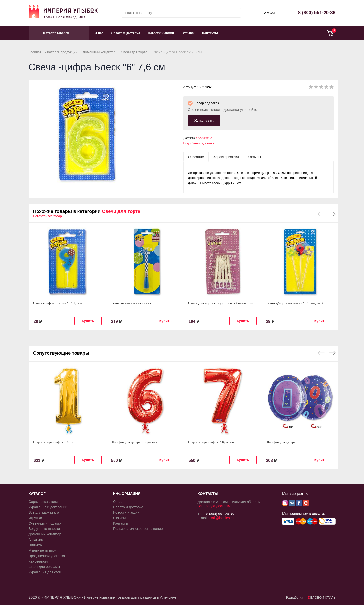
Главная (35, 52)
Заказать (204, 120)
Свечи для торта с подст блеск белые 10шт (221, 302)
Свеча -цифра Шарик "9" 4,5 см (58, 302)
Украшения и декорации (48, 506)
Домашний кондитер (99, 52)
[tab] (196, 156)
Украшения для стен (45, 571)
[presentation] (196, 156)
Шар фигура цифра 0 (282, 441)
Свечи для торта (134, 52)
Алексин (270, 13)
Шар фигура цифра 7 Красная (211, 441)
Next (332, 213)
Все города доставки (214, 505)
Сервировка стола (43, 501)
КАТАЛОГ (37, 493)
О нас (99, 33)
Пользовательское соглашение (138, 528)
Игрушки (35, 517)
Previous (321, 213)
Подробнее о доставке (199, 142)
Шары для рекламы (44, 566)
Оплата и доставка (125, 33)
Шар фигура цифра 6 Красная (134, 441)
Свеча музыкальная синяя (131, 302)
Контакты (210, 33)
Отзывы (188, 33)
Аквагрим (36, 539)
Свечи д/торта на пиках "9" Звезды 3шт (296, 302)
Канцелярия (38, 560)
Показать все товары (49, 215)
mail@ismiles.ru (221, 517)
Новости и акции (161, 33)
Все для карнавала (44, 511)
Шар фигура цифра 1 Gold (54, 441)
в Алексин (202, 137)
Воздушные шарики (44, 528)
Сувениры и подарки (45, 522)
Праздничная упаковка (47, 555)
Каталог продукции (62, 52)
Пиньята (35, 544)
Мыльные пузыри (43, 549)
